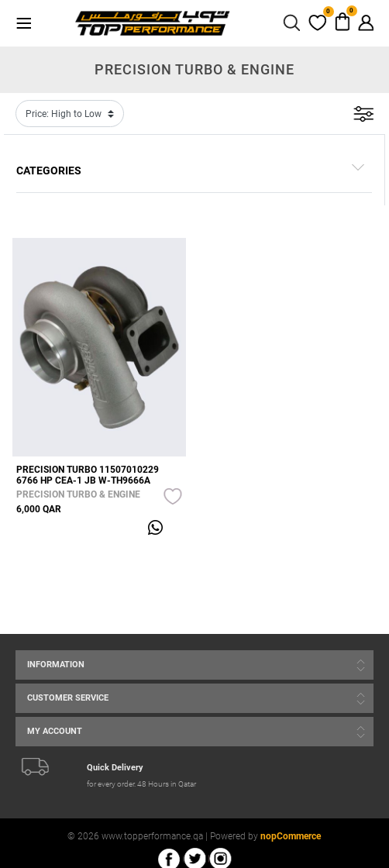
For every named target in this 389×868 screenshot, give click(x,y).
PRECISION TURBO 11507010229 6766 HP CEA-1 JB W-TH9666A (88, 475)
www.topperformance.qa (152, 836)
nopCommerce (291, 836)
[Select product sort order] (70, 114)
